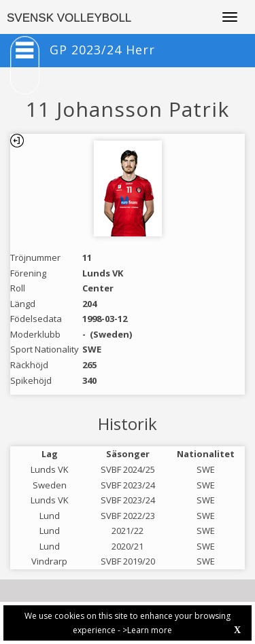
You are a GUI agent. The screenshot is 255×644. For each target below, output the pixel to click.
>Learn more (147, 630)
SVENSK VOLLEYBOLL (69, 18)
